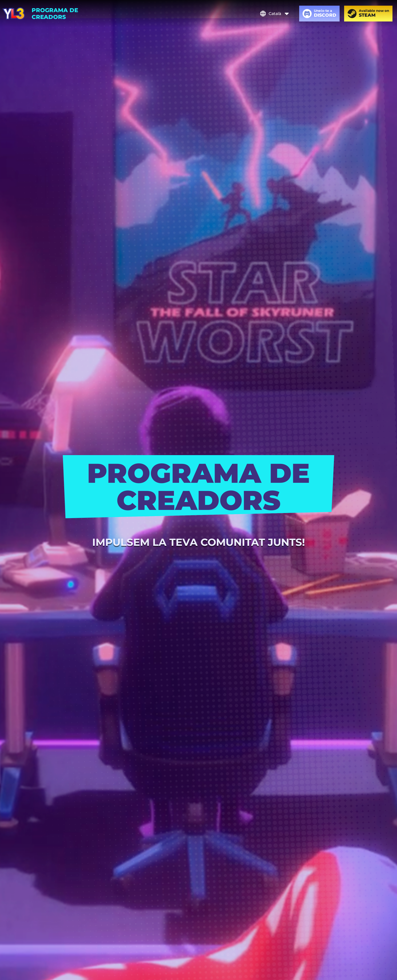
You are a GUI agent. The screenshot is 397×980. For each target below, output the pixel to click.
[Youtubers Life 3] (14, 14)
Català (275, 14)
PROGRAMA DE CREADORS (55, 14)
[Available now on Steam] (368, 14)
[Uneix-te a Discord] (319, 14)
